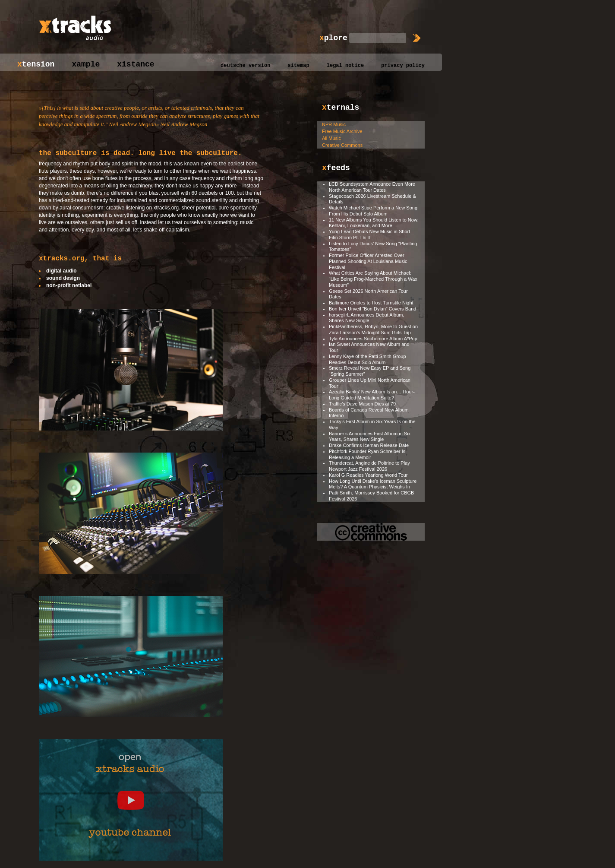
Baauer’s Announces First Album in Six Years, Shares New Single (370, 437)
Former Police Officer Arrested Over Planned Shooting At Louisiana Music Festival (368, 261)
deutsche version (245, 66)
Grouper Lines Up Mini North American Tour (370, 383)
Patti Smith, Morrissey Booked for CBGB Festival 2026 (371, 496)
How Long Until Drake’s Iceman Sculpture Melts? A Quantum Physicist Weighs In (373, 484)
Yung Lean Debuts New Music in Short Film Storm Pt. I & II (369, 234)
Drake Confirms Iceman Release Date (369, 445)
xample (86, 64)
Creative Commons (342, 145)
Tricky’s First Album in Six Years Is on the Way (372, 424)
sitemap (298, 66)
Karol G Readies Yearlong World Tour (368, 475)
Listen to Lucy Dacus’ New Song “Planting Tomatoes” (373, 247)
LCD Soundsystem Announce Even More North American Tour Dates (372, 187)
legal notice (345, 66)
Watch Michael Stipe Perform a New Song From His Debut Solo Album (373, 211)
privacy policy (403, 66)
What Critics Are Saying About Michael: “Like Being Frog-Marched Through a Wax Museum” (373, 279)
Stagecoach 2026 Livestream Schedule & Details (372, 199)
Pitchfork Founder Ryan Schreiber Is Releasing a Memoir (367, 454)
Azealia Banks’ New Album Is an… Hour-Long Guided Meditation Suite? (372, 395)
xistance (136, 64)
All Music (331, 138)
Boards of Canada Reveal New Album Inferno (369, 413)
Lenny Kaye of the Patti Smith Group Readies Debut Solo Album (367, 359)
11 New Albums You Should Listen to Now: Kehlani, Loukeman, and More (374, 223)
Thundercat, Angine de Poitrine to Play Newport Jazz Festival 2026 (369, 466)
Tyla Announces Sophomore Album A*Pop (373, 339)
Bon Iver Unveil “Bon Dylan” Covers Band (372, 309)
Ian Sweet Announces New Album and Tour (369, 347)
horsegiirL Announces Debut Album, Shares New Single (366, 318)
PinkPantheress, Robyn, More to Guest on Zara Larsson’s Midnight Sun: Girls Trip (373, 329)
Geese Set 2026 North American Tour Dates (368, 294)
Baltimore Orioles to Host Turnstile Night (371, 303)
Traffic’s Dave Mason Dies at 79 (362, 404)
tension (36, 64)
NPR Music (334, 124)
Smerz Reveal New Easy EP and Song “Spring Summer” (370, 371)
